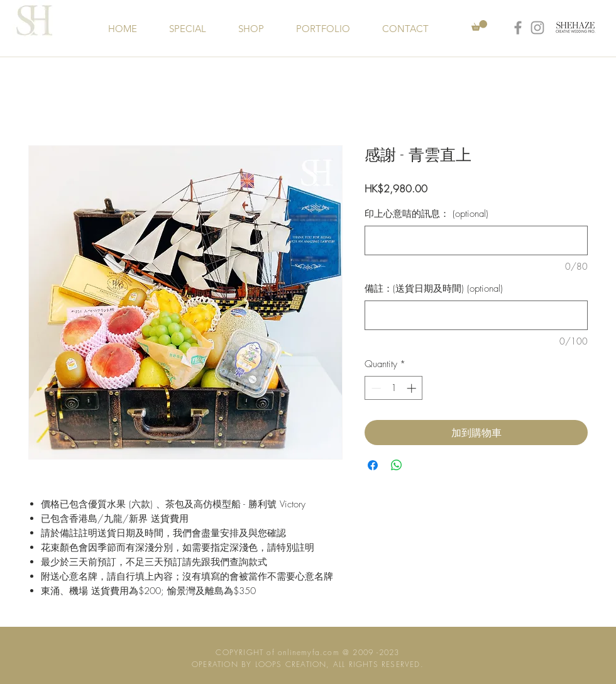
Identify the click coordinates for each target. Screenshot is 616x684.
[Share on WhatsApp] (397, 465)
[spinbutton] (394, 388)
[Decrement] (375, 388)
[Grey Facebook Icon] (518, 28)
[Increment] (413, 388)
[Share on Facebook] (373, 465)
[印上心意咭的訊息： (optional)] (476, 240)
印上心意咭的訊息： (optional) (426, 214)
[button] (479, 25)
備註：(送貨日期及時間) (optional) (434, 289)
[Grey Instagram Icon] (537, 28)
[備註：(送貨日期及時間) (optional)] (476, 315)
